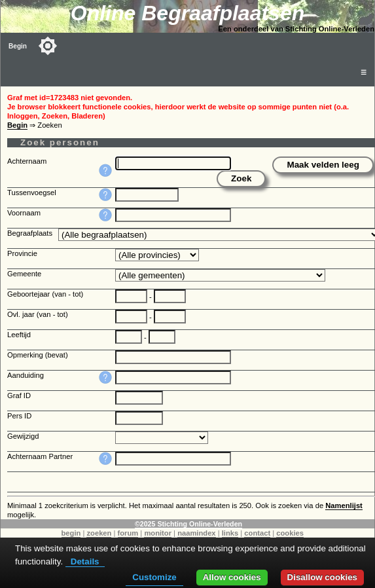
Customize (154, 577)
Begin (18, 46)
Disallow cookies (322, 577)
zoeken (99, 533)
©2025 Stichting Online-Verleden (188, 524)
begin (71, 533)
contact (257, 533)
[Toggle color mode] (48, 46)
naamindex (196, 533)
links (230, 533)
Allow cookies (232, 577)
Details (85, 561)
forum (128, 533)
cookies (290, 533)
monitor (158, 533)
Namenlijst (344, 505)
